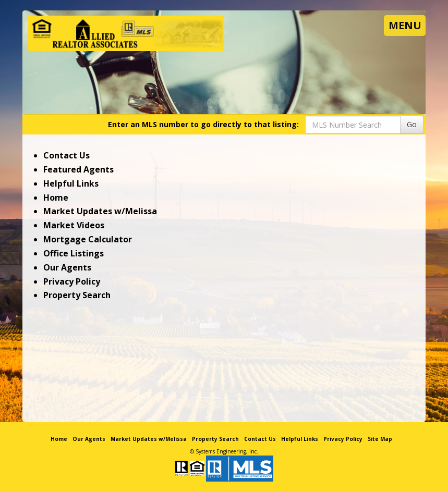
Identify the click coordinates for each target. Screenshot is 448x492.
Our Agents (67, 267)
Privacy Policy (72, 281)
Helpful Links (71, 183)
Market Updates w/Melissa (100, 211)
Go (412, 124)
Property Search (77, 295)
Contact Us (66, 155)
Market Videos (74, 225)
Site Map (380, 439)
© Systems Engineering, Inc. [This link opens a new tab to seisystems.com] (224, 451)
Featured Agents (78, 169)
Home (56, 198)
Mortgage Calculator (88, 239)
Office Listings (74, 253)
